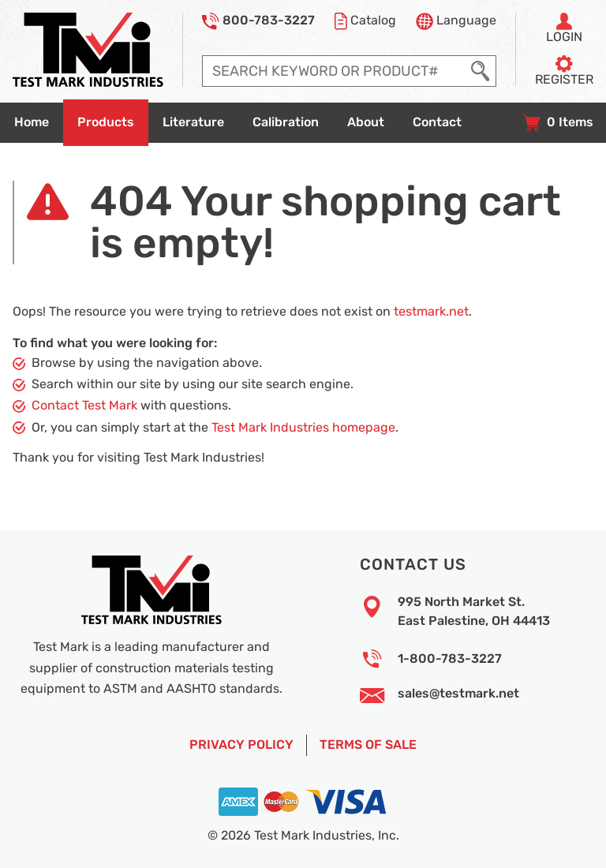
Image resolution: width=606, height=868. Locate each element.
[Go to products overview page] (106, 123)
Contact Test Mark (84, 406)
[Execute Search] (480, 71)
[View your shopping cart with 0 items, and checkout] (558, 123)
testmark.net (431, 312)
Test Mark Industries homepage (303, 428)
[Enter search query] (334, 71)
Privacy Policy (241, 745)
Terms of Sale (368, 745)
